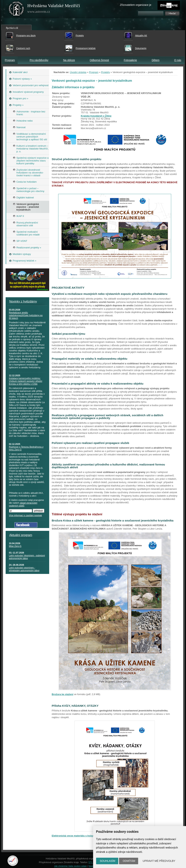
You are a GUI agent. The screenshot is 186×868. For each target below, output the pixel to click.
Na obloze (69, 60)
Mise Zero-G (15, 546)
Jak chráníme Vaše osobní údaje (70, 866)
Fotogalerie (130, 60)
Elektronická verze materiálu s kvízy (73, 836)
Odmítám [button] (129, 861)
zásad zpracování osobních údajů (23, 504)
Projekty (80, 36)
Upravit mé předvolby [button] (159, 861)
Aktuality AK (141, 36)
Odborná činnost (99, 60)
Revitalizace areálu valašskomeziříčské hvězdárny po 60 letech (26, 315)
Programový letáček (86, 48)
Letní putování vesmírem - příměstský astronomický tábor (24, 569)
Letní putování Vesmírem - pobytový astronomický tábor (27, 557)
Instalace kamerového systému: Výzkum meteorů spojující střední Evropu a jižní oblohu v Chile (26, 381)
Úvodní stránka (78, 72)
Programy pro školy (26, 36)
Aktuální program (21, 535)
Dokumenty (141, 48)
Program (10, 60)
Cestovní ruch (23, 48)
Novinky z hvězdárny (23, 301)
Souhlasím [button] (108, 861)
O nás (178, 60)
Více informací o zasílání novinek (26, 515)
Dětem (156, 60)
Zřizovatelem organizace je (136, 5)
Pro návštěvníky (39, 60)
